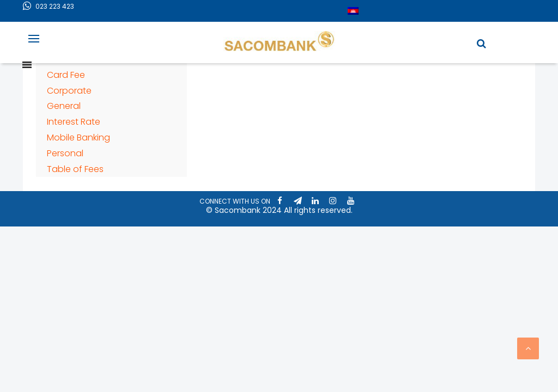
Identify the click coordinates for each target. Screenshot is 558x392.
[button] (481, 44)
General (64, 106)
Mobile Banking (78, 137)
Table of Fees (75, 169)
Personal (65, 153)
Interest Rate (74, 122)
